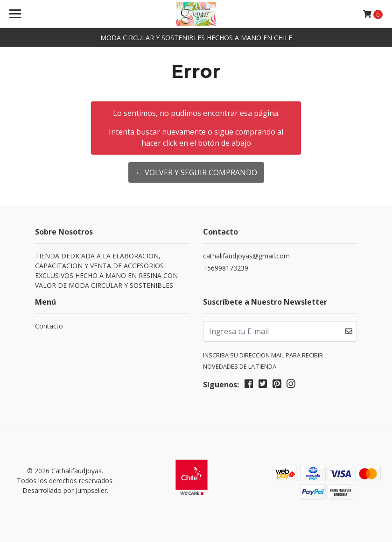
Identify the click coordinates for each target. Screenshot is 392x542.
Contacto (49, 326)
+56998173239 (226, 268)
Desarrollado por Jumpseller (65, 490)
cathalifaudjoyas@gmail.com (246, 256)
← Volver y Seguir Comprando (196, 172)
